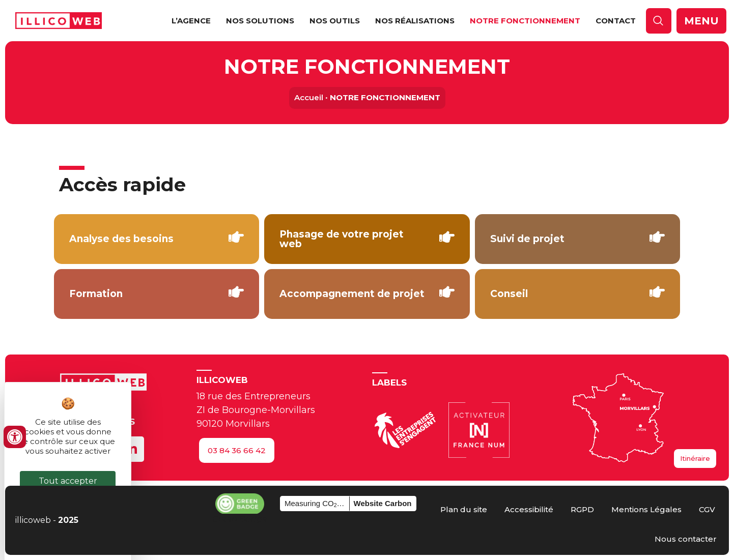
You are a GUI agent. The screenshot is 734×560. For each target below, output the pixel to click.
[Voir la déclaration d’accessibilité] (529, 509)
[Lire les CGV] (707, 509)
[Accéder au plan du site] (464, 509)
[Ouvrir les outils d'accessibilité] (15, 437)
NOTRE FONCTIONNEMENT (525, 21)
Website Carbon (383, 503)
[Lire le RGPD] (582, 509)
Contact (616, 21)
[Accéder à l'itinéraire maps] (695, 459)
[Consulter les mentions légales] (646, 509)
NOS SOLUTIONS (260, 21)
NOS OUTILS (335, 21)
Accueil (309, 97)
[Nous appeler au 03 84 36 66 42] (237, 450)
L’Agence (191, 21)
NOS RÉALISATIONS (415, 21)
